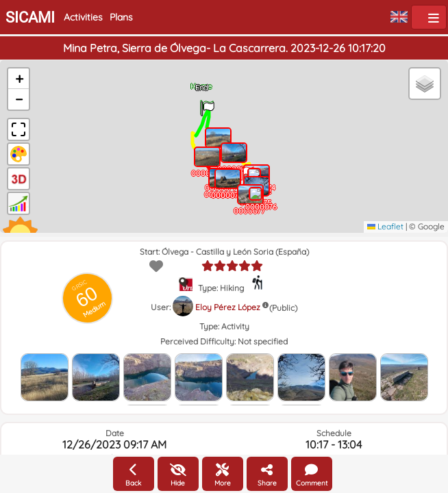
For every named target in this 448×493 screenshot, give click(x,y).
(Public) (283, 308)
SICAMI (30, 17)
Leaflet (385, 226)
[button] (208, 104)
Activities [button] (83, 17)
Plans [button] (121, 17)
